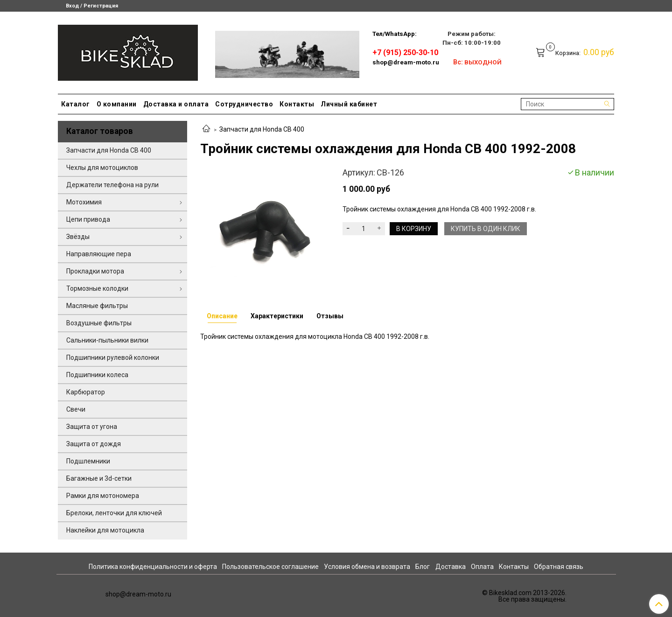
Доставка (451, 567)
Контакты (297, 104)
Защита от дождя (94, 444)
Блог (423, 567)
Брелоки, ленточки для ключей (114, 513)
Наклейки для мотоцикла (105, 530)
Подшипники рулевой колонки (113, 358)
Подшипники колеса (97, 375)
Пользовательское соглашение (270, 567)
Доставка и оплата (176, 104)
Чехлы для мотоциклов (102, 168)
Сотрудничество (244, 104)
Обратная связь (559, 567)
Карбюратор (86, 392)
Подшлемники (88, 461)
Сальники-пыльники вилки (107, 340)
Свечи (76, 409)
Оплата (482, 567)
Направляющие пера (99, 254)
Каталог (76, 104)
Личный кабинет (349, 104)
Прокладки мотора (95, 271)
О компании (117, 104)
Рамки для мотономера (103, 496)
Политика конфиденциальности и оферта (153, 567)
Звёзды (78, 237)
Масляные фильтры (97, 306)
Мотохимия (84, 202)
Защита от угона (92, 427)
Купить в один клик (486, 229)
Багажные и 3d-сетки (99, 478)
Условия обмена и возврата (367, 567)
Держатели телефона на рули (112, 185)
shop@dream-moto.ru (406, 62)
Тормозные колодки (97, 288)
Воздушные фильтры (99, 323)
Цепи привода (88, 219)
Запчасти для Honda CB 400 (262, 129)
